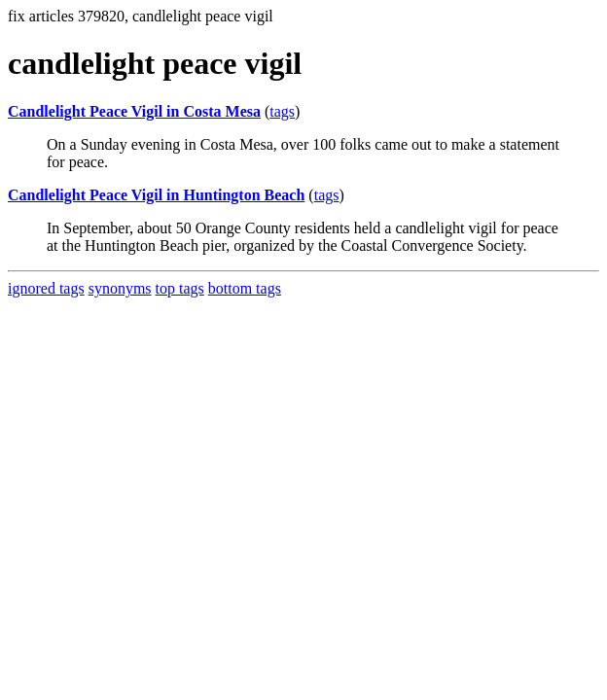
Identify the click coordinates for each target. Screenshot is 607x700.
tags (282, 111)
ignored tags (46, 288)
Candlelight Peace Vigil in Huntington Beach (156, 195)
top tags (180, 288)
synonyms (120, 288)
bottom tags (245, 288)
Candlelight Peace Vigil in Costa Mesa (134, 111)
